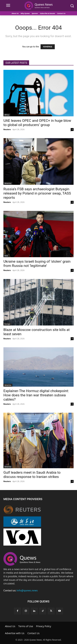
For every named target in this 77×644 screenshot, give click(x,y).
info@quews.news (27, 591)
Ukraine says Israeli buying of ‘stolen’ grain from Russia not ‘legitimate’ (37, 264)
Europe (7, 324)
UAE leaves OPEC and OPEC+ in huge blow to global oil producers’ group (37, 123)
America (8, 183)
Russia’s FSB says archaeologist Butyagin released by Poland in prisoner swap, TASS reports (37, 193)
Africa (7, 115)
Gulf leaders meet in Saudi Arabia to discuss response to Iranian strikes (32, 475)
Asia (6, 256)
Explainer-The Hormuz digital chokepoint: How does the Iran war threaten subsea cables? (36, 395)
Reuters (7, 129)
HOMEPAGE (48, 47)
